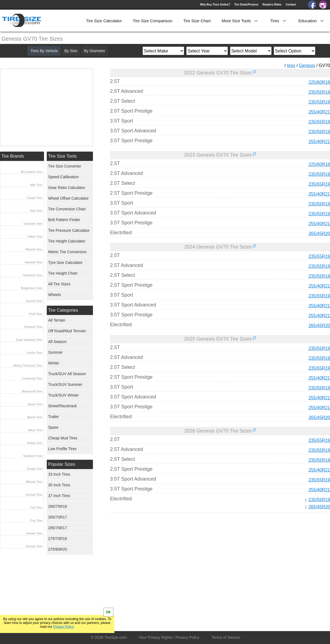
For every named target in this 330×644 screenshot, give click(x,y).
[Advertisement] (210, 568)
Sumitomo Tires (33, 456)
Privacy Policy (63, 627)
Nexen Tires (35, 404)
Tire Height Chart (63, 273)
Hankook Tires (34, 262)
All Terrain (57, 320)
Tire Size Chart (197, 21)
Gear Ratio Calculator (67, 188)
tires (291, 65)
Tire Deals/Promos (246, 5)
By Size (71, 51)
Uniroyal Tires (34, 495)
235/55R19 (319, 92)
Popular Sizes (62, 464)
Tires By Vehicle (44, 51)
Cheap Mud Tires (63, 438)
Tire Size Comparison (153, 21)
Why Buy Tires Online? (215, 5)
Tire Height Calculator (67, 241)
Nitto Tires (36, 185)
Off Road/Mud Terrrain (67, 331)
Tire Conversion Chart (67, 209)
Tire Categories (63, 310)
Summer (55, 352)
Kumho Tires (35, 353)
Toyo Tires (36, 211)
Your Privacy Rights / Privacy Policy (169, 637)
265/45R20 (319, 234)
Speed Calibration (63, 177)
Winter (54, 363)
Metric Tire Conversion (67, 252)
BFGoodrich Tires (32, 172)
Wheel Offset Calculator (68, 198)
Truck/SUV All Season (67, 374)
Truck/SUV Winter (64, 395)
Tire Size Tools (62, 156)
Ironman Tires (34, 546)
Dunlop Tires (35, 469)
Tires (279, 21)
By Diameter (95, 51)
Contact (291, 5)
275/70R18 (58, 539)
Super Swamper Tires (29, 340)
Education (312, 21)
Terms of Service (226, 637)
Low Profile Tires (62, 449)
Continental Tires (32, 379)
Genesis (307, 65)
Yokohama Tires (33, 275)
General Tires (34, 301)
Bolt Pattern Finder (64, 220)
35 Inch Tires (59, 485)
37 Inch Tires (59, 496)
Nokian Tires (35, 443)
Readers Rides (272, 5)
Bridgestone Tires (32, 288)
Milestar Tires (34, 482)
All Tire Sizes (59, 284)
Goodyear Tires (33, 224)
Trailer (53, 417)
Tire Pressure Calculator (69, 230)
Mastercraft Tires (32, 391)
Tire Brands (13, 156)
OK (108, 612)
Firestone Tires (33, 327)
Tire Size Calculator (104, 21)
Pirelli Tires (36, 314)
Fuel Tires (36, 508)
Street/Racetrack (62, 406)
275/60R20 (58, 549)
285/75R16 (58, 506)
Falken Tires (35, 237)
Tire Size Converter (65, 166)
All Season (57, 342)
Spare (53, 427)
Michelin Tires (34, 249)
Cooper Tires (35, 198)
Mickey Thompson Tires (28, 366)
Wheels (55, 295)
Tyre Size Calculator (65, 263)
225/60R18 (319, 82)
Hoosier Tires (34, 533)
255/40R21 (319, 112)
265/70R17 (58, 517)
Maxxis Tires (35, 417)
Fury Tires (36, 521)
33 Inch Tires (59, 474)
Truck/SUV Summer (65, 384)
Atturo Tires (35, 430)
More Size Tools (240, 21)
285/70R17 (58, 528)
